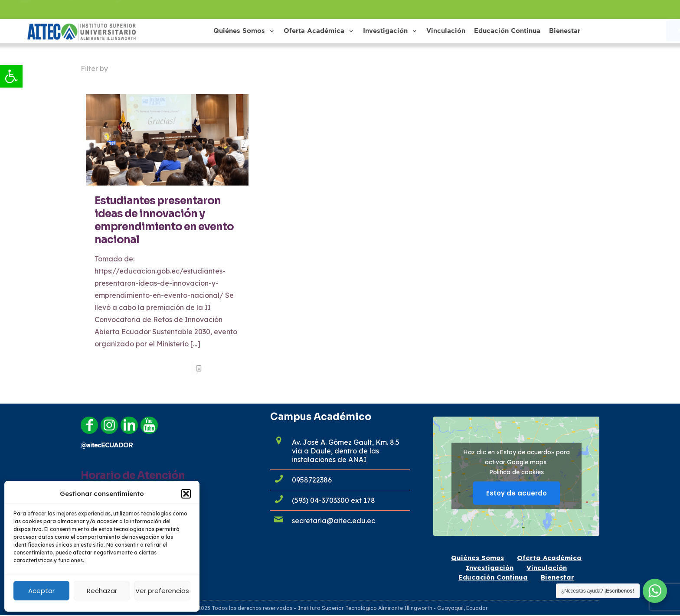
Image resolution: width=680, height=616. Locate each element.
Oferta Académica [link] (549, 558)
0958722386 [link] (148, 10)
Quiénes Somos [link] (477, 558)
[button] (186, 494)
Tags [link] (190, 68)
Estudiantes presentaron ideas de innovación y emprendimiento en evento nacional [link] (164, 220)
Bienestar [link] (557, 577)
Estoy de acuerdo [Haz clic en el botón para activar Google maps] (517, 493)
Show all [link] (582, 68)
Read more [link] (223, 368)
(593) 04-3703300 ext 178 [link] (333, 500)
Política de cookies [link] (517, 472)
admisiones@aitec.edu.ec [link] (72, 10)
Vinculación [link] (547, 568)
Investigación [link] (490, 568)
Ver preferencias (162, 591)
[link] (11, 76)
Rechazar (102, 591)
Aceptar (41, 591)
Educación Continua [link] (493, 577)
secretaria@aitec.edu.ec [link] (333, 521)
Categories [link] (141, 68)
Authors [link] (234, 68)
